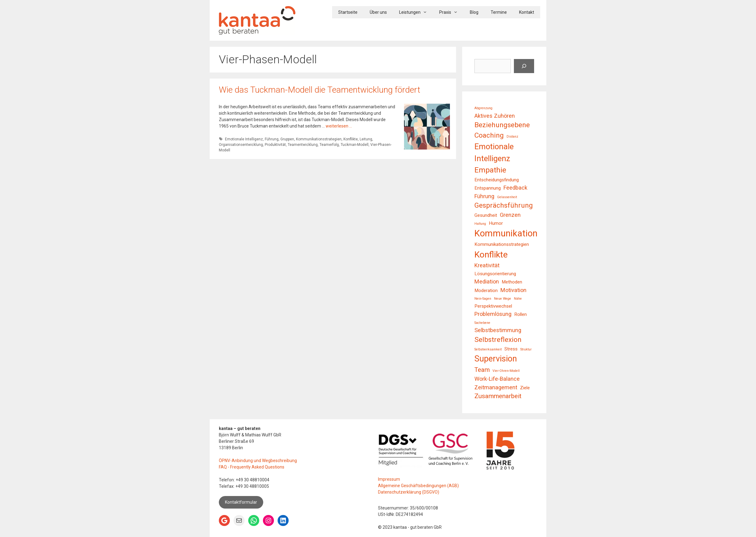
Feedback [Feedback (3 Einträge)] (515, 188)
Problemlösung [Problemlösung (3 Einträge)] (493, 314)
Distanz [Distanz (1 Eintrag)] (512, 137)
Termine (499, 12)
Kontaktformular (241, 502)
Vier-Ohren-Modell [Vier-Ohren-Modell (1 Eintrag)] (506, 371)
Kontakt (527, 12)
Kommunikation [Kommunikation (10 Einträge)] (506, 233)
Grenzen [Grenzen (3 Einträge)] (510, 215)
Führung (272, 139)
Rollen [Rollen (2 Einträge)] (520, 314)
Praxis (451, 12)
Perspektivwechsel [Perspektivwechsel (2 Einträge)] (493, 306)
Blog (474, 12)
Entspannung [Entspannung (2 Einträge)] (488, 188)
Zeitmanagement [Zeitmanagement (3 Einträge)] (496, 387)
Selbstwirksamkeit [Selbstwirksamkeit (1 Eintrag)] (488, 349)
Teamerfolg (329, 145)
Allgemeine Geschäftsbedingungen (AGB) (418, 486)
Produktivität (275, 145)
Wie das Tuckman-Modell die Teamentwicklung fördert (320, 90)
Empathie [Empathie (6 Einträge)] (490, 170)
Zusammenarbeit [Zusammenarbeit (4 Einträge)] (498, 396)
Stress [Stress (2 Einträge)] (511, 349)
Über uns (378, 12)
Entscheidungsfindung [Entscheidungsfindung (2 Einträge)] (497, 180)
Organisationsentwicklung (241, 145)
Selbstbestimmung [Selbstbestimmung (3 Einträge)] (498, 330)
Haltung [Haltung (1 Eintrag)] (480, 224)
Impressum (389, 479)
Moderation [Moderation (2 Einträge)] (486, 291)
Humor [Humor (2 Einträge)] (496, 223)
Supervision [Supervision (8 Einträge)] (496, 359)
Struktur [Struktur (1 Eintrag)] (526, 349)
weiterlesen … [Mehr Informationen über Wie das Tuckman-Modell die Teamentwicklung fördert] (339, 126)
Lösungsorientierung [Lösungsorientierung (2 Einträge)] (495, 274)
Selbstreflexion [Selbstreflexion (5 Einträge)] (498, 340)
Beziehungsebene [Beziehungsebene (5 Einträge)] (502, 125)
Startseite (348, 12)
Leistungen (416, 12)
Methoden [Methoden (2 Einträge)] (512, 282)
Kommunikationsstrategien (319, 139)
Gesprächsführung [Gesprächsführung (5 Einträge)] (504, 205)
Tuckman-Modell (355, 145)
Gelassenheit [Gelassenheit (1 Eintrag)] (507, 197)
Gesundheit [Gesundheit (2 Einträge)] (486, 215)
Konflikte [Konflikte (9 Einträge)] (491, 255)
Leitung (366, 139)
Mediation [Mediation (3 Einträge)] (487, 281)
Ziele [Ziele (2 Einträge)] (525, 388)
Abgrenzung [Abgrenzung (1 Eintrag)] (483, 108)
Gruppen (287, 139)
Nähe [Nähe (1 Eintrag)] (518, 299)
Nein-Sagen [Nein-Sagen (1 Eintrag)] (483, 299)
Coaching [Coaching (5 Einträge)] (489, 135)
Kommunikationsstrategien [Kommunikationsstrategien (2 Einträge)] (502, 244)
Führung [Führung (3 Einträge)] (484, 196)
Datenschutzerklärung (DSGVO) (409, 492)
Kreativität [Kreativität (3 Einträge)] (487, 265)
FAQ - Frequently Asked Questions (252, 467)
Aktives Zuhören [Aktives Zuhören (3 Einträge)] (495, 116)
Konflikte (351, 139)
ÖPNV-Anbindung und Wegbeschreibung (258, 461)
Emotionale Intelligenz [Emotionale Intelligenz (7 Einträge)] (494, 152)
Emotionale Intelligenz (244, 139)
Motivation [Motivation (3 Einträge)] (513, 290)
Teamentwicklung (303, 145)
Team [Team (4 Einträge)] (482, 370)
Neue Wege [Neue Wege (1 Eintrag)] (503, 299)
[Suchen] (524, 66)
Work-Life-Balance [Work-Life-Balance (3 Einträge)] (497, 379)
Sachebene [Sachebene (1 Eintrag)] (482, 323)
